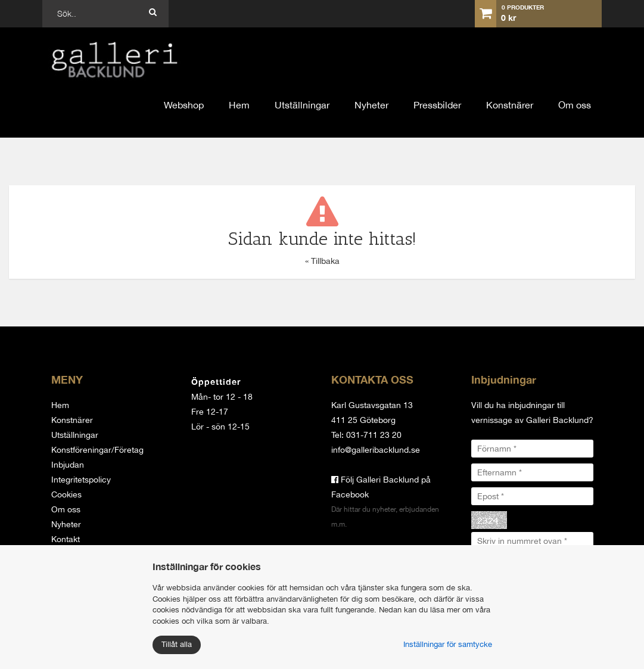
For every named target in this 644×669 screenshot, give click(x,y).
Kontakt (66, 539)
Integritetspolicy (81, 480)
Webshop (184, 105)
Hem (239, 105)
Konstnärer (510, 105)
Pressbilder (437, 105)
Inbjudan (68, 465)
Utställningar (302, 105)
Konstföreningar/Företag (97, 450)
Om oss (575, 105)
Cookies (66, 494)
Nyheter (371, 105)
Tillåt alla (177, 644)
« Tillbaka (322, 261)
